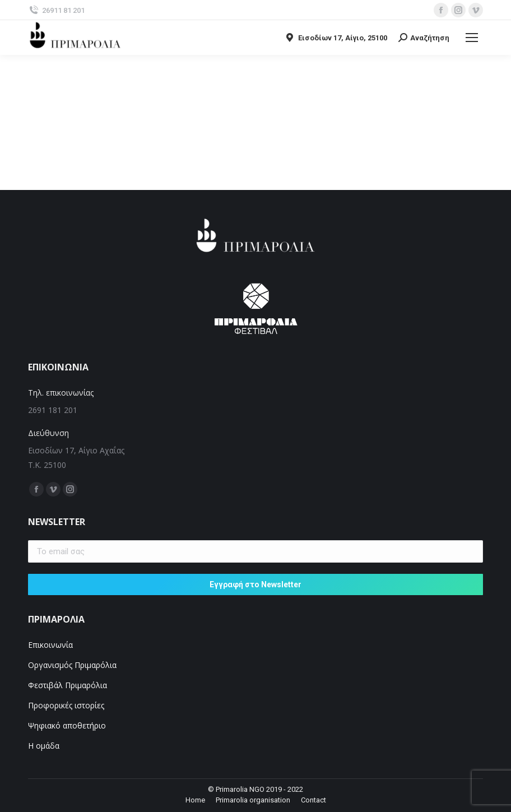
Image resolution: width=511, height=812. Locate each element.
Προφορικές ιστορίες (66, 705)
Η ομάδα (44, 746)
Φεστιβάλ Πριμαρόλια (69, 685)
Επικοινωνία (50, 645)
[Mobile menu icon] (472, 38)
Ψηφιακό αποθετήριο (67, 725)
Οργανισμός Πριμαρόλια (72, 665)
